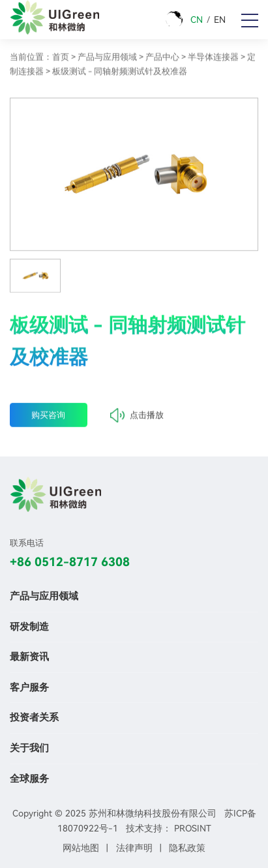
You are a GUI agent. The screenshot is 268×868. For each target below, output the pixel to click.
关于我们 (29, 748)
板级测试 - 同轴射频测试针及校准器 (120, 73)
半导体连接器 (213, 59)
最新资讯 (29, 657)
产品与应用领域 (107, 59)
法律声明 (134, 848)
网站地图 (81, 848)
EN (220, 20)
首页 (61, 59)
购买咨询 (48, 418)
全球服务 (29, 779)
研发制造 (29, 627)
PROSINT (193, 828)
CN (197, 20)
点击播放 (137, 419)
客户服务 (29, 687)
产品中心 (162, 59)
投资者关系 (34, 717)
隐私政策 (187, 848)
